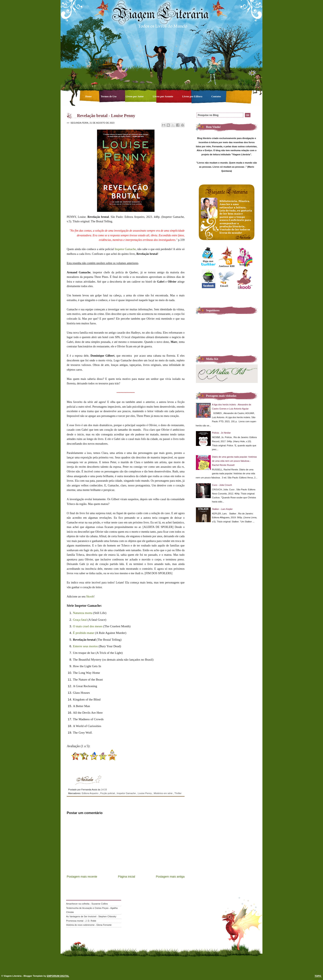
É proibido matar (84, 633)
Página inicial (127, 877)
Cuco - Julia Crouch (222, 485)
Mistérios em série (163, 793)
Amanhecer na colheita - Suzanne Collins (87, 904)
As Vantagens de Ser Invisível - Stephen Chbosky (91, 916)
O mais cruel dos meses (88, 626)
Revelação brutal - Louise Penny (106, 116)
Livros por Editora (193, 96)
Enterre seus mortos (85, 646)
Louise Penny (145, 793)
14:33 (104, 790)
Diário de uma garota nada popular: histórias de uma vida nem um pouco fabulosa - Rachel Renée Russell (234, 461)
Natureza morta (83, 613)
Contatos (216, 96)
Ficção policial (108, 793)
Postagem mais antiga (170, 877)
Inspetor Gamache (125, 249)
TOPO (318, 976)
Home (89, 96)
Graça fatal (80, 620)
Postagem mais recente (82, 877)
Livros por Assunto (163, 96)
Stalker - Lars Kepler (222, 509)
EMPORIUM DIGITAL (58, 976)
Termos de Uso (109, 96)
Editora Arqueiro (90, 793)
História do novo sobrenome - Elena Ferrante (89, 925)
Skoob (90, 596)
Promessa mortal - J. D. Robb (81, 921)
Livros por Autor (135, 96)
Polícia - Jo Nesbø (221, 433)
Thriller (178, 793)
